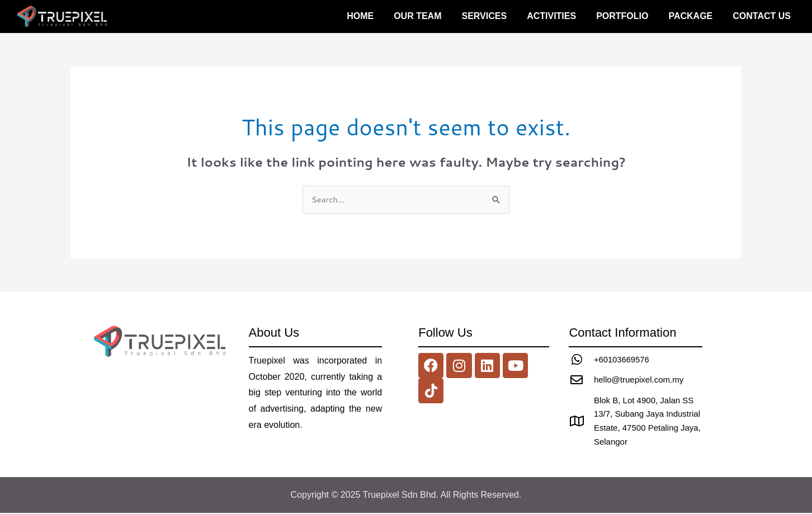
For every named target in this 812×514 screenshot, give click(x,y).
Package (690, 16)
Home (360, 16)
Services (485, 16)
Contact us (762, 16)
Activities (551, 16)
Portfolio (622, 16)
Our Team (417, 16)
